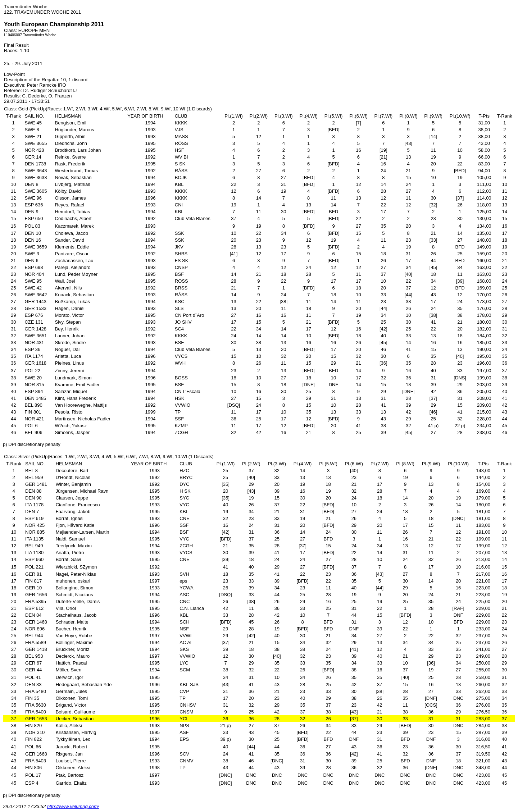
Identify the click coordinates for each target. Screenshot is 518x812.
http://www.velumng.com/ (73, 806)
